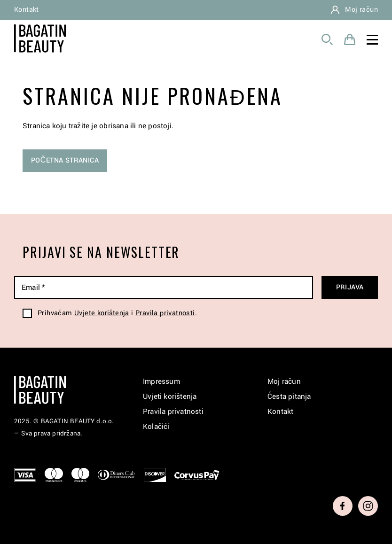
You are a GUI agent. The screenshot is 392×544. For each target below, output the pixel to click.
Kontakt (27, 10)
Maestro (80, 475)
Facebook (343, 506)
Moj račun (361, 10)
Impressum (161, 381)
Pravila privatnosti (165, 313)
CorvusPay (197, 475)
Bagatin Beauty (40, 39)
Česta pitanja (289, 396)
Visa (25, 475)
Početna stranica (65, 160)
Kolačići (156, 427)
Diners (117, 475)
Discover (155, 475)
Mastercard (54, 475)
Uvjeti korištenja (170, 396)
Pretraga (327, 39)
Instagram (368, 506)
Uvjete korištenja (102, 313)
